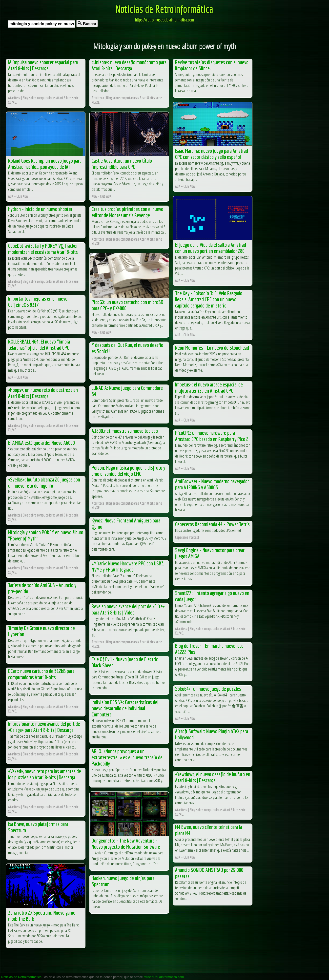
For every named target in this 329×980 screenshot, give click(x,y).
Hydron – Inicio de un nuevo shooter (40, 209)
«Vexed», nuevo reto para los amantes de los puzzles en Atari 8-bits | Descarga (45, 774)
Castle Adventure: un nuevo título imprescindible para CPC (122, 164)
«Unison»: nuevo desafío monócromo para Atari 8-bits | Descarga (129, 65)
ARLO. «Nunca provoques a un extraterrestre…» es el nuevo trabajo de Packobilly (127, 757)
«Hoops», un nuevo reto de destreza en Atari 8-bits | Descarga (43, 393)
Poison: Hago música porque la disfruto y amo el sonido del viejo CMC (128, 471)
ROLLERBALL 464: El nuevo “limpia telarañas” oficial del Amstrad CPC (39, 345)
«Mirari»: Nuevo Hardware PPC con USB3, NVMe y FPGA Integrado (128, 566)
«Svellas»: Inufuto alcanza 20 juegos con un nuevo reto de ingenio (44, 482)
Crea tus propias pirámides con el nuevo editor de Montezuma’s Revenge (127, 212)
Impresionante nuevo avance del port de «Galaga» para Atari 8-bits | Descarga (44, 727)
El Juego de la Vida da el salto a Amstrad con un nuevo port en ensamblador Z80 (211, 248)
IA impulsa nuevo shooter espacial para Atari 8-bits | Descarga (43, 65)
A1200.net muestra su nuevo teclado (125, 431)
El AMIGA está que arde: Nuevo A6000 (41, 443)
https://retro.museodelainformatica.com (164, 20)
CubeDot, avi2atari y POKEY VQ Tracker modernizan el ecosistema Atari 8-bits (43, 249)
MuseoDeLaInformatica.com (164, 977)
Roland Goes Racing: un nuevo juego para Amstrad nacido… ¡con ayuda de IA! (45, 164)
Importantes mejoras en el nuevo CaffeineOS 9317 (38, 302)
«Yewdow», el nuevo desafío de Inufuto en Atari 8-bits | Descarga (213, 777)
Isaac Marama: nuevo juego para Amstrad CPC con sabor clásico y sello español (212, 154)
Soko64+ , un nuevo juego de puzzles (208, 689)
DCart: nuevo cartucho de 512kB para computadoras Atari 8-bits (41, 674)
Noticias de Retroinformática (164, 9)
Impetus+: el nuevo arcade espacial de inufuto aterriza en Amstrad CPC (209, 387)
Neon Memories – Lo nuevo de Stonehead (212, 348)
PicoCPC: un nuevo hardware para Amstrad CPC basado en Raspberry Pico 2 (212, 436)
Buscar (87, 24)
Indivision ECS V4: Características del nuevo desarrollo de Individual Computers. (125, 708)
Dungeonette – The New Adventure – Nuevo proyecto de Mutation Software (126, 844)
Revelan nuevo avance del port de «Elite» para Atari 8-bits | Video (128, 609)
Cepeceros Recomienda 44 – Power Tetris (212, 524)
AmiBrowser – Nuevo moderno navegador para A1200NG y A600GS (212, 484)
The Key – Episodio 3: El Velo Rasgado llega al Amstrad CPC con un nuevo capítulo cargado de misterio (209, 299)
